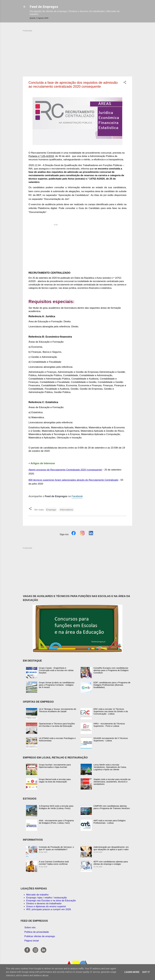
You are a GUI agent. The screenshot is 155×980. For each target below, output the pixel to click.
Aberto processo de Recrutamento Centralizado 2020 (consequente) (65, 470)
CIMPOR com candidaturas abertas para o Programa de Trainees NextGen (112, 807)
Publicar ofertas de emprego (40, 936)
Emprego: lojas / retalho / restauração (47, 898)
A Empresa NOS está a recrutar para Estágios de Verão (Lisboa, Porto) (56, 807)
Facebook (77, 496)
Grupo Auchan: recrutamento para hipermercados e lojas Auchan (55, 766)
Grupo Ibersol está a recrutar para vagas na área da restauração (55, 780)
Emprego (51, 510)
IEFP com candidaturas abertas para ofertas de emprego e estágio (111, 863)
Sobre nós (30, 927)
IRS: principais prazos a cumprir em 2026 (49, 909)
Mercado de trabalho (37, 895)
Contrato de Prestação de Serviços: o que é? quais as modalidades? (56, 848)
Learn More (132, 972)
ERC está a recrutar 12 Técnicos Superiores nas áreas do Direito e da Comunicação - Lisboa (111, 711)
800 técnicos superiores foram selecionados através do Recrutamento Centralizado (73, 480)
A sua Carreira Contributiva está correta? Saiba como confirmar (54, 863)
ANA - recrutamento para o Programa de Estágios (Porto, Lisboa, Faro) (56, 822)
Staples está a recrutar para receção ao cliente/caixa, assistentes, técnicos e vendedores (112, 782)
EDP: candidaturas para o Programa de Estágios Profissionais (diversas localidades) (112, 685)
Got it (146, 972)
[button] (125, 83)
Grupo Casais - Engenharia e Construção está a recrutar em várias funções (56, 670)
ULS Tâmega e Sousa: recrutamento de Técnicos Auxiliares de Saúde (57, 710)
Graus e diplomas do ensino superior (46, 906)
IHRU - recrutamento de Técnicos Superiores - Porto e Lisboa (109, 725)
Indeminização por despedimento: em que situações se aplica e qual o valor (111, 848)
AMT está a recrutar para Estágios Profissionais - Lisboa (110, 822)
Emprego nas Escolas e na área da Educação (51, 900)
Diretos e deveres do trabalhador (44, 903)
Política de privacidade (37, 932)
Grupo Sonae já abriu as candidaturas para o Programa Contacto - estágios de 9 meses (57, 685)
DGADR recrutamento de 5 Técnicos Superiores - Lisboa (111, 739)
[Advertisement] (77, 52)
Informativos (66, 510)
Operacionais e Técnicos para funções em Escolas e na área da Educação (57, 725)
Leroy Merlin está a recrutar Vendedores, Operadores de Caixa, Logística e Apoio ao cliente (110, 767)
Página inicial (32, 941)
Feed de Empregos (44, 7)
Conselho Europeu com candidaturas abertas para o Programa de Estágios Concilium (111, 670)
